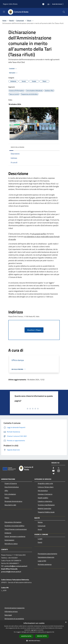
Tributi (29, 20)
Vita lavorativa (43, 491)
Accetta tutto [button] (26, 636)
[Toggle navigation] (4, 12)
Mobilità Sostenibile (44, 508)
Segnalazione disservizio (46, 557)
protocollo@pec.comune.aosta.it (16, 566)
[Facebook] (53, 468)
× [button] (66, 622)
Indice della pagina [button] (17, 147)
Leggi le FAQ (42, 561)
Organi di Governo (11, 483)
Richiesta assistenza (45, 564)
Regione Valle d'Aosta (10, 4)
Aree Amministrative (12, 487)
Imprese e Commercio (45, 494)
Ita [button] (49, 4)
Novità (11, 20)
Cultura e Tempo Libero (46, 487)
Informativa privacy (11, 611)
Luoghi (40, 539)
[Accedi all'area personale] (43, 4)
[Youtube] (53, 471)
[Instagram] (59, 471)
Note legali (8, 615)
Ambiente (8, 533)
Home (4, 20)
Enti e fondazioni (10, 494)
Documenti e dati (10, 505)
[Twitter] (59, 468)
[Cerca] (64, 12)
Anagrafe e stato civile (45, 483)
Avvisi (40, 529)
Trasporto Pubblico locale (46, 512)
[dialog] (34, 632)
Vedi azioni (14, 73)
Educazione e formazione (13, 522)
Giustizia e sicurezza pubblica (14, 526)
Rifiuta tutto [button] (42, 636)
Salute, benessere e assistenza (15, 536)
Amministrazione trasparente (15, 608)
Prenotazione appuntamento (47, 554)
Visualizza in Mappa (34, 330)
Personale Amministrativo (13, 501)
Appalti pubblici (43, 498)
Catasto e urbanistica (45, 501)
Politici (7, 498)
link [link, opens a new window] (53, 632)
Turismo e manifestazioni (46, 505)
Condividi (13, 69)
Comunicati (20, 20)
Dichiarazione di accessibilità (14, 619)
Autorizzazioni (9, 540)
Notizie (40, 522)
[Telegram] (53, 474)
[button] (34, 641)
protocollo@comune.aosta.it (11, 572)
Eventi (40, 542)
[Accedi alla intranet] (57, 4)
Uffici (6, 491)
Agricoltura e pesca (11, 544)
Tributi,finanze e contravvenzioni (16, 529)
